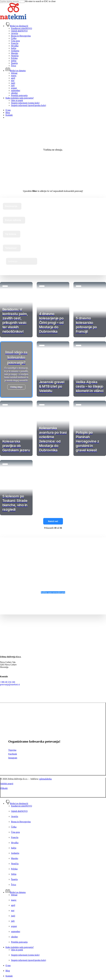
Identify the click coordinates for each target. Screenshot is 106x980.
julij (13, 921)
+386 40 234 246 (8, 682)
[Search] (12, 1)
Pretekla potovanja (19, 942)
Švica (14, 885)
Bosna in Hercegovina (21, 822)
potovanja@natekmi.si (10, 684)
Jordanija (15, 853)
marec (14, 900)
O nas (8, 965)
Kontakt (9, 976)
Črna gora (15, 832)
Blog (8, 971)
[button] (53, 592)
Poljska (14, 869)
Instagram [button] (13, 758)
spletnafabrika (45, 779)
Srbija (14, 874)
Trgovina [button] (12, 750)
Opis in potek (17, 950)
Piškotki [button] (4, 788)
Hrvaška (15, 843)
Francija (15, 837)
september (16, 931)
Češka (14, 827)
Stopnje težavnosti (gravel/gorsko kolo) (29, 960)
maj (13, 911)
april (13, 905)
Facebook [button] (13, 754)
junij (13, 916)
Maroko (15, 858)
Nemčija (15, 864)
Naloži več (53, 521)
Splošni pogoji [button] (7, 784)
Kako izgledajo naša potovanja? (20, 947)
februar (14, 895)
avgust (14, 926)
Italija (14, 848)
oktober (14, 937)
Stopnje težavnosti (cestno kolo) (25, 955)
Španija (14, 879)
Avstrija (14, 816)
